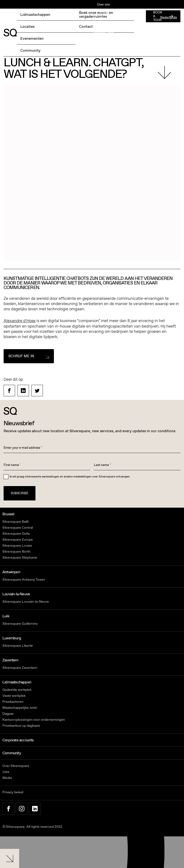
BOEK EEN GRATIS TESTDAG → (27, 18)
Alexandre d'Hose (20, 321)
